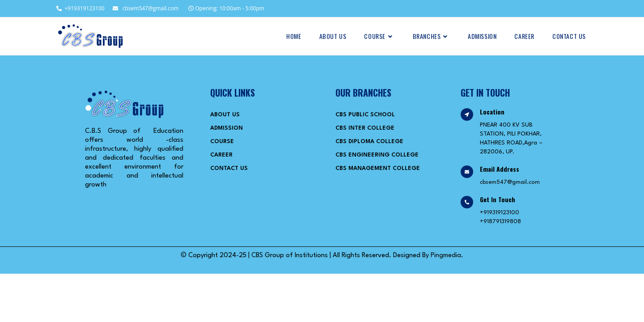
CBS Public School (365, 115)
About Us (225, 115)
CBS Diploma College (369, 142)
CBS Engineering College (377, 155)
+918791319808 (500, 222)
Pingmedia (446, 256)
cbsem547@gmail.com (146, 8)
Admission (227, 128)
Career (221, 155)
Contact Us (229, 168)
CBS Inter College (365, 128)
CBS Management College (378, 168)
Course (222, 142)
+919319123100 (80, 8)
